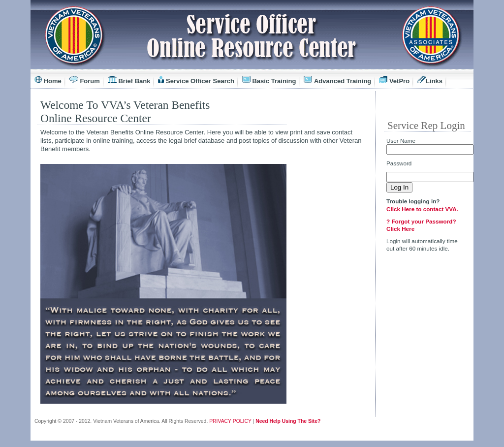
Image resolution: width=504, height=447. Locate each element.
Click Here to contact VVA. (422, 209)
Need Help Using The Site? (288, 421)
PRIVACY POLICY (230, 421)
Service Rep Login (426, 126)
